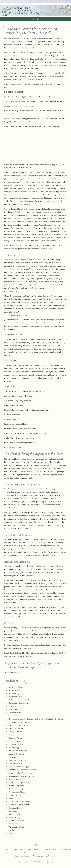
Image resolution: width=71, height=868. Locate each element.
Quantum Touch (15, 795)
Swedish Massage (15, 824)
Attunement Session (16, 697)
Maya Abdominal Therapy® (19, 767)
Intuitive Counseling (16, 754)
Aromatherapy (14, 693)
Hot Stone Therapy (16, 744)
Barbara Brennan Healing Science (21, 700)
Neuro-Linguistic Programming (20, 773)
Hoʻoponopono (14, 741)
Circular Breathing (16, 713)
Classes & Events (49, 850)
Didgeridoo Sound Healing (19, 722)
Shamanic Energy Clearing (19, 805)
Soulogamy (13, 811)
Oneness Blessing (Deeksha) (19, 782)
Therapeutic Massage (17, 827)
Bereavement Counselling (18, 703)
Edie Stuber (18, 850)
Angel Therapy (14, 690)
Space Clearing (14, 817)
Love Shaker (35, 853)
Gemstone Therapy (16, 738)
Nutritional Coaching (17, 779)
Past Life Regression (16, 786)
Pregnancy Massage (16, 789)
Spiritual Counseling (16, 821)
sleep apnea (29, 396)
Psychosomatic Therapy (18, 792)
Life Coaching (14, 757)
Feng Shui (12, 735)
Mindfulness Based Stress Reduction (22, 770)
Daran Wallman (13, 672)
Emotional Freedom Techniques (21, 725)
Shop (46, 853)
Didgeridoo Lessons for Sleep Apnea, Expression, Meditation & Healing (36, 719)
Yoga (11, 833)
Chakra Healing (15, 709)
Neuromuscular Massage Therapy (21, 776)
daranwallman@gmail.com (45, 645)
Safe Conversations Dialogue (20, 801)
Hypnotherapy (14, 748)
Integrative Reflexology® (18, 751)
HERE (11, 114)
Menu (36, 19)
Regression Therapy (16, 687)
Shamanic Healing (16, 808)
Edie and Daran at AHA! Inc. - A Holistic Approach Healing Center (35, 10)
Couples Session (15, 716)
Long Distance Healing (17, 760)
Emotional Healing (16, 728)
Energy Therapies (15, 732)
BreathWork (13, 706)
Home (7, 850)
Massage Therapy (15, 763)
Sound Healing (14, 814)
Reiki (11, 798)
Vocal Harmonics (15, 830)
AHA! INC (41, 119)
